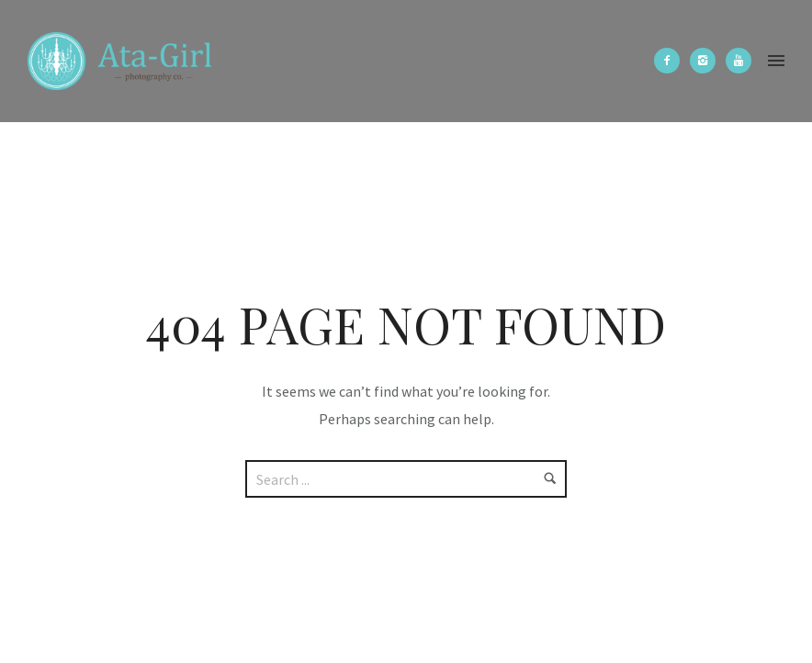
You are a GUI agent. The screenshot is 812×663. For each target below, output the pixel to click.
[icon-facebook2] (671, 61)
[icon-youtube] (739, 61)
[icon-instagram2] (707, 61)
